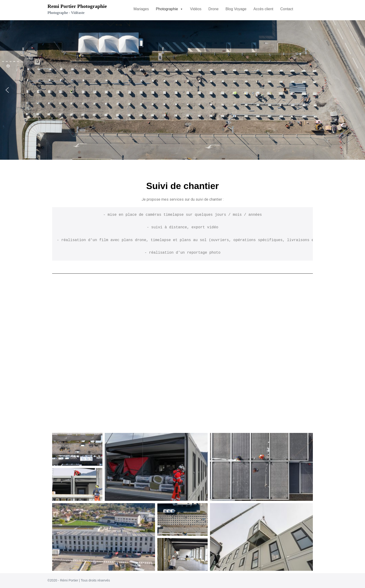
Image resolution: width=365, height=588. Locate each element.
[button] (169, 9)
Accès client (263, 9)
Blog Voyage (236, 9)
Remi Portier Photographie (77, 6)
